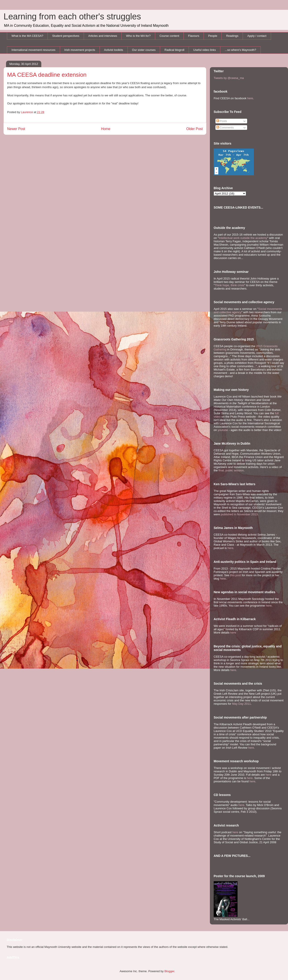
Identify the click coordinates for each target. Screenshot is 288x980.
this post (236, 575)
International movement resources (34, 50)
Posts (222, 121)
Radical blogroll (174, 50)
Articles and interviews (103, 36)
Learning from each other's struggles (72, 17)
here (250, 98)
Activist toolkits (114, 50)
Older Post (194, 129)
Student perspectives (66, 36)
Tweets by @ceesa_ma (229, 78)
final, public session (231, 470)
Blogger (169, 971)
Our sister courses (144, 50)
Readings (232, 36)
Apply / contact (257, 36)
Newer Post (16, 129)
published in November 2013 (239, 514)
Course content (169, 36)
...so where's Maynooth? (241, 50)
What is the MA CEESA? (27, 36)
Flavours (194, 36)
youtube (223, 430)
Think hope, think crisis (230, 285)
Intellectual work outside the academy (243, 238)
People (213, 36)
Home (106, 129)
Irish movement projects (80, 50)
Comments (225, 127)
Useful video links (205, 50)
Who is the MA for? (138, 36)
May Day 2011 (241, 704)
